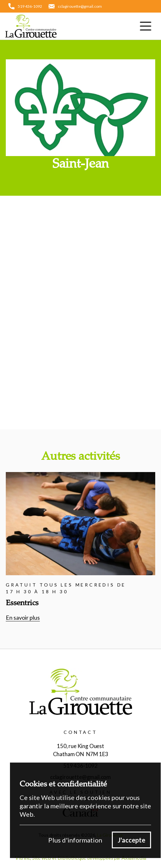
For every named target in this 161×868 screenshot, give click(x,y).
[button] (146, 26)
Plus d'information (75, 840)
